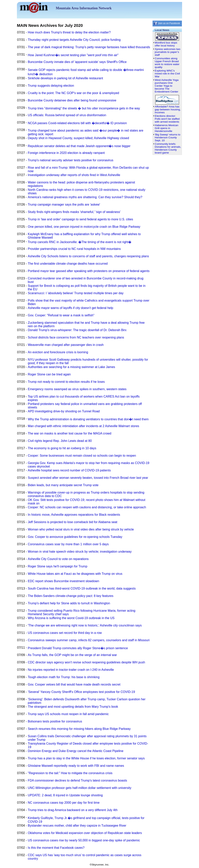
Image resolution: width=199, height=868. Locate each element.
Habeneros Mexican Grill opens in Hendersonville (166, 128)
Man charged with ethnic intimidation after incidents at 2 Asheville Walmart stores (83, 426)
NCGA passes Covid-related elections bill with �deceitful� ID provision (77, 123)
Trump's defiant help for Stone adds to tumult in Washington (69, 603)
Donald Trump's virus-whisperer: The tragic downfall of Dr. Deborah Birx (77, 330)
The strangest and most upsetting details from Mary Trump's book (73, 707)
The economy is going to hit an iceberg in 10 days (62, 448)
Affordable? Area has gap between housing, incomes (168, 109)
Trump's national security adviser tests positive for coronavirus (71, 160)
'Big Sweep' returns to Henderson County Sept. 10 (167, 137)
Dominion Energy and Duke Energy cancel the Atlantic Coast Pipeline (76, 751)
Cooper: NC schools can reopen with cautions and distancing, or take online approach (87, 507)
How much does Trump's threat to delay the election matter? (69, 32)
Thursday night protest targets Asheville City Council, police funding (74, 40)
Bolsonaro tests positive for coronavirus (55, 721)
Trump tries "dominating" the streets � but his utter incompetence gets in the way (84, 108)
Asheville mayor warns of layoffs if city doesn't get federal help (70, 308)
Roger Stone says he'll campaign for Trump (58, 566)
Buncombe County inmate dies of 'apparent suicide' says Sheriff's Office (77, 62)
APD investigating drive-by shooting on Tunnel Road (64, 411)
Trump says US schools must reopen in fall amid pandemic (68, 714)
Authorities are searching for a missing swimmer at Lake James (71, 367)
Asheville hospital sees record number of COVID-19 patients (69, 470)
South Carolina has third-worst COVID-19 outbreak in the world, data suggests (82, 588)
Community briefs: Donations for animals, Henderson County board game (168, 148)
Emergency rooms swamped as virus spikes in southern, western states (77, 389)
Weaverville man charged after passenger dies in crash (66, 345)
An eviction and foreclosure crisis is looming (58, 352)
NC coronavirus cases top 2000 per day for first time (64, 803)
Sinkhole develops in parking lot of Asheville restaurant (65, 78)
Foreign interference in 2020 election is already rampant (66, 153)
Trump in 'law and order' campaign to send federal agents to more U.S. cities (80, 219)
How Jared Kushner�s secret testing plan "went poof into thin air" (73, 55)
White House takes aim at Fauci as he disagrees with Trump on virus (75, 574)
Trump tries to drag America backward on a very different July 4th (73, 810)
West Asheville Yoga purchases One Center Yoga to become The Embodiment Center (167, 86)
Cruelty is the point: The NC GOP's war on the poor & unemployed (73, 93)
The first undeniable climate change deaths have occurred (68, 264)
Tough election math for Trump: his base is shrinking (64, 677)
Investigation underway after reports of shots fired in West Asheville (74, 175)
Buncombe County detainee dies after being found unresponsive (72, 100)
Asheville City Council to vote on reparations (58, 559)
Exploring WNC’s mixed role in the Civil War (167, 74)
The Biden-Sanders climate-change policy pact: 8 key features (71, 596)
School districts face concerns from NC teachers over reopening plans (76, 337)
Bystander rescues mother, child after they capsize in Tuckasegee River (77, 826)
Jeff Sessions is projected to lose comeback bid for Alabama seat (72, 522)
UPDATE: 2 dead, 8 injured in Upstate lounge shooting (65, 795)
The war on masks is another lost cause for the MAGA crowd (70, 433)
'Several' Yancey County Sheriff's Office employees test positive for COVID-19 (81, 692)
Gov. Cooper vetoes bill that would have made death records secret (74, 684)
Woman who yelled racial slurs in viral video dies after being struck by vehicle (81, 529)
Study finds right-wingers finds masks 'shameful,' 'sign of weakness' (74, 212)
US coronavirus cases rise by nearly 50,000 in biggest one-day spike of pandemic (84, 840)
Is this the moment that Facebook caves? (56, 848)
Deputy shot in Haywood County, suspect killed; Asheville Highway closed (78, 138)
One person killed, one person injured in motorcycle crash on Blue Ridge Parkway (84, 227)
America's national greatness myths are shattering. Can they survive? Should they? (85, 197)
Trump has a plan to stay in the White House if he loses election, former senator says (86, 758)
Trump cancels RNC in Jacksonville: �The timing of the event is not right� (80, 242)
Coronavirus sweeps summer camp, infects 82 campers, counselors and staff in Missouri (89, 640)
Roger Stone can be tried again (49, 374)
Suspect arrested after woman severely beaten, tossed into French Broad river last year (88, 478)
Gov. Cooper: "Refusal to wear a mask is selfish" (61, 315)
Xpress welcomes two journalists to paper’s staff (167, 52)
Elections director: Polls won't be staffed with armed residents (167, 119)
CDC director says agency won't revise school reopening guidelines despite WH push (86, 662)
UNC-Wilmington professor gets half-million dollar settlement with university (80, 788)
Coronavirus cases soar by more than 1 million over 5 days (68, 544)
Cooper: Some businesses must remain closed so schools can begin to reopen (82, 456)
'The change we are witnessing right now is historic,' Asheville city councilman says (85, 625)
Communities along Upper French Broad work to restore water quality (167, 63)
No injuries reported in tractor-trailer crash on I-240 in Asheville (71, 670)
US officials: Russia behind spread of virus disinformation (67, 115)
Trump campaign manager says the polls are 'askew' (64, 205)
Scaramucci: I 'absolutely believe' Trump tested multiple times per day (76, 293)
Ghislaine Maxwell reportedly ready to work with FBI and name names (76, 766)
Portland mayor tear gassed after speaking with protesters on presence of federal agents (89, 271)
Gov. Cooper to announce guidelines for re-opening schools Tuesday (75, 537)
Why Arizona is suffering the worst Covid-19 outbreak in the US (71, 618)
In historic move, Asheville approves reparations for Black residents (74, 515)
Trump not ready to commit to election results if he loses (66, 382)
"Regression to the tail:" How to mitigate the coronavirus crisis (70, 773)
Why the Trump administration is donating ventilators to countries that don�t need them (88, 419)
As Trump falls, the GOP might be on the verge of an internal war (72, 655)
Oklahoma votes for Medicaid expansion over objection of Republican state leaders (85, 833)
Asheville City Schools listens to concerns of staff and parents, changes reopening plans (88, 256)
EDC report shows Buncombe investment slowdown (63, 581)
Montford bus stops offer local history (166, 44)
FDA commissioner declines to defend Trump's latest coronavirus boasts (77, 780)
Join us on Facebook (167, 23)
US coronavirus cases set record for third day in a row (65, 633)
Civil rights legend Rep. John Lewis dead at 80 (60, 441)
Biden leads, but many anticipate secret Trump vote (63, 485)
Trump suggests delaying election (51, 86)
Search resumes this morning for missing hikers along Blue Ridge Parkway (79, 729)
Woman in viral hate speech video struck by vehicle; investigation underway (80, 552)
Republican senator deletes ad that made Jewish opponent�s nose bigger (79, 146)
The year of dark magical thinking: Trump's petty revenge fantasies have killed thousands (89, 47)
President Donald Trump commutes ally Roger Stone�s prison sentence (78, 648)
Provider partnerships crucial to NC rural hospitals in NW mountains (74, 249)
